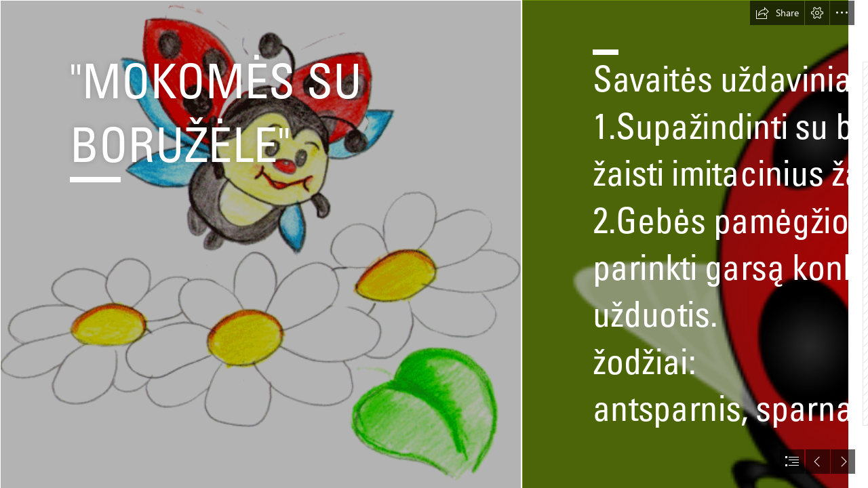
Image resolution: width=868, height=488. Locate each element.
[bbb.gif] (260, 244)
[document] (434, 244)
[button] (777, 13)
